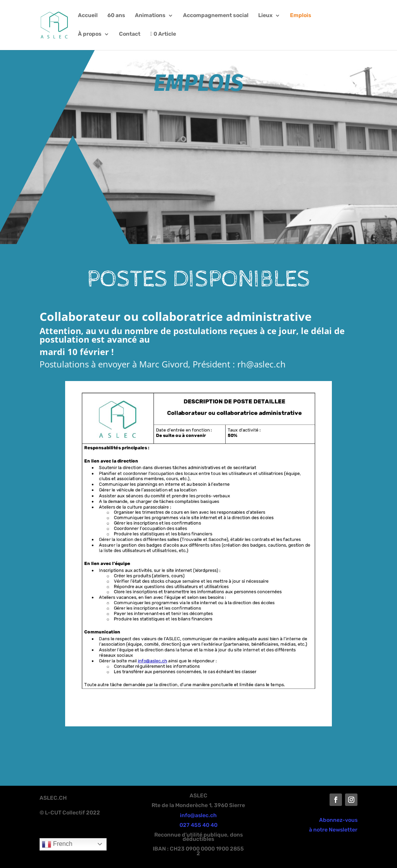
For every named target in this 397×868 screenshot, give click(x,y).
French (57, 844)
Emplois (301, 16)
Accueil (88, 16)
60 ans (116, 16)
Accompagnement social (216, 16)
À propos (90, 34)
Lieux (265, 16)
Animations (150, 16)
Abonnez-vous (338, 820)
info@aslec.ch (198, 815)
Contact (130, 34)
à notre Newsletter (333, 830)
